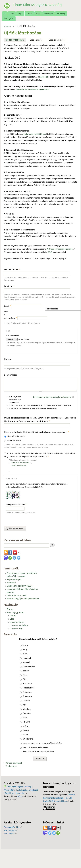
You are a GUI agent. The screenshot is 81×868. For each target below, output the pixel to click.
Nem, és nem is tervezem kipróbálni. (39, 752)
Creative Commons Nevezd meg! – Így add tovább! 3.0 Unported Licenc (59, 798)
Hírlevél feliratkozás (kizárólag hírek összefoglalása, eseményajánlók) (37, 432)
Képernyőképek (14, 579)
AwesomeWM (29, 666)
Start (12, 14)
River (25, 675)
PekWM (26, 722)
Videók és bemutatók (17, 595)
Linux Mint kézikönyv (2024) (20, 586)
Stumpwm (27, 696)
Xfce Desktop (10, 833)
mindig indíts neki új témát (34, 134)
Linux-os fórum (17, 622)
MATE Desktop (11, 830)
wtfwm (26, 726)
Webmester (10, 790)
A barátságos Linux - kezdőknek (22, 573)
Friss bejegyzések (15, 612)
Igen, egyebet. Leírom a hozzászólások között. (42, 743)
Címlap (8, 26)
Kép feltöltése (13, 335)
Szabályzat (10, 793)
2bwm (26, 735)
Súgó (20, 14)
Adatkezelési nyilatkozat (28, 790)
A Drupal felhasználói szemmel (61, 249)
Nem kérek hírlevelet (16, 436)
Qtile (25, 679)
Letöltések (49, 14)
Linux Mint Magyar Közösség (40, 5)
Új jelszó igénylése (57, 40)
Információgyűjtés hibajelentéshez (23, 599)
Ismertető (11, 583)
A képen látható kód (16, 504)
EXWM (26, 730)
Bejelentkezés (36, 40)
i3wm (25, 645)
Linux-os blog (16, 628)
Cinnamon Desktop (13, 827)
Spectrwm (27, 683)
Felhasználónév (12, 269)
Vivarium (27, 709)
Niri (24, 705)
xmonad (26, 662)
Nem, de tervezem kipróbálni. (36, 747)
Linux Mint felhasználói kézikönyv (23, 589)
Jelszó (7, 306)
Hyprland (27, 658)
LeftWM (26, 701)
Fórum (29, 14)
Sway (25, 649)
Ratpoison (27, 692)
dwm (25, 654)
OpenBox (27, 713)
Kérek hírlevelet (14, 441)
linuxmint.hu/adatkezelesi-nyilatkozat (33, 90)
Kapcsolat (20, 793)
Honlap (7, 359)
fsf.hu (21, 796)
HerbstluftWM (29, 688)
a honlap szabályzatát (18, 466)
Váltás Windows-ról (16, 576)
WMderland (28, 739)
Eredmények (11, 766)
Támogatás (9, 18)
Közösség (61, 14)
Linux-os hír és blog (19, 625)
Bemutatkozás (11, 375)
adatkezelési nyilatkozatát (20, 463)
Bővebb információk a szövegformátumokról (52, 397)
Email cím (9, 286)
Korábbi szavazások (14, 763)
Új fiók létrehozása (16, 39)
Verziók (10, 592)
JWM (25, 718)
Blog (38, 14)
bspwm (26, 671)
